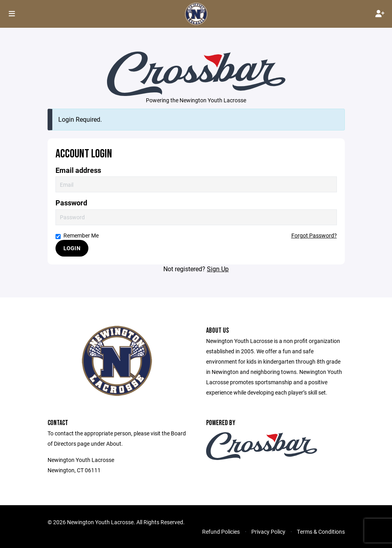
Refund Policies (221, 532)
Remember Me (77, 235)
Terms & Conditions (321, 532)
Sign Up (218, 269)
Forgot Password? (314, 235)
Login (72, 248)
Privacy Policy (268, 532)
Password (71, 203)
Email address (78, 170)
